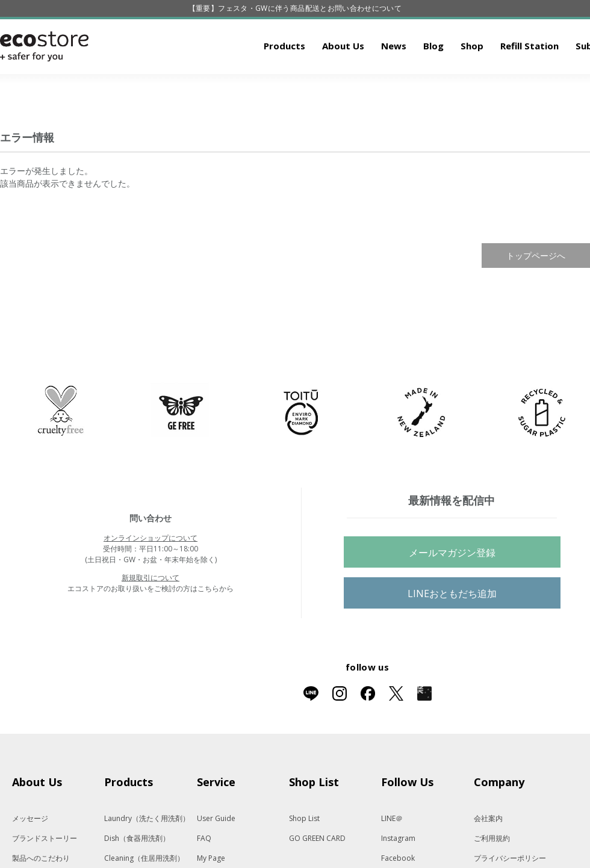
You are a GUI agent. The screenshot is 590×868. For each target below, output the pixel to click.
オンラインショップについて (151, 575)
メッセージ (30, 856)
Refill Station (529, 83)
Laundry (147, 856)
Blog (433, 83)
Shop (472, 83)
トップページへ (536, 293)
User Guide (216, 856)
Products (284, 83)
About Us (343, 83)
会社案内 (488, 856)
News (394, 83)
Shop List (304, 856)
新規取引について (151, 615)
